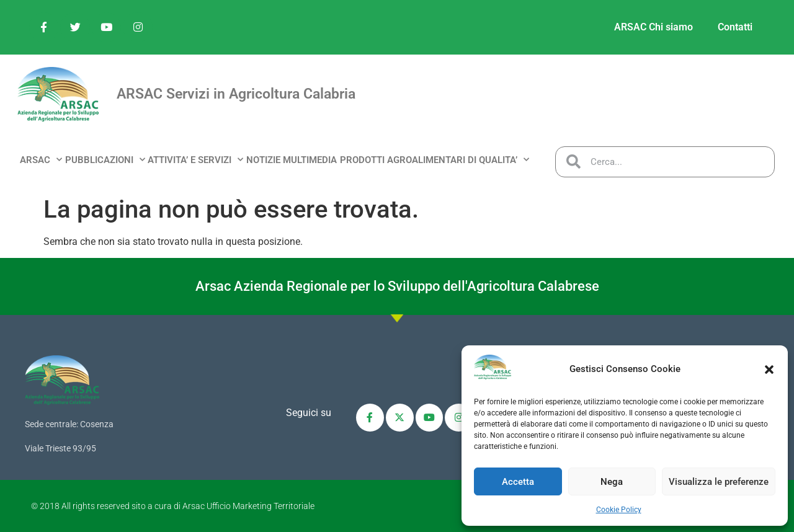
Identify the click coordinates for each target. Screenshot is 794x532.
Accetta (518, 482)
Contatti (735, 27)
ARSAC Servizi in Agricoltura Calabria (236, 94)
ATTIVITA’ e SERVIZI (195, 160)
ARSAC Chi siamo (653, 27)
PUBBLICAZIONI (105, 160)
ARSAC (41, 160)
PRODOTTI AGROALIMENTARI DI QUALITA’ (435, 160)
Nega (612, 482)
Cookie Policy (619, 510)
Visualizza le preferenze (719, 482)
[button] (769, 370)
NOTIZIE (263, 160)
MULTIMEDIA (310, 160)
